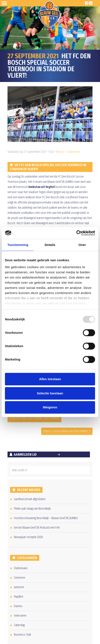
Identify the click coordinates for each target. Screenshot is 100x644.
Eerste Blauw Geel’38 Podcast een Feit (37, 528)
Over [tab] (82, 245)
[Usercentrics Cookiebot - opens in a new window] (76, 233)
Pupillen (19, 597)
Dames (18, 606)
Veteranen (20, 616)
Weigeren (50, 407)
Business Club (23, 635)
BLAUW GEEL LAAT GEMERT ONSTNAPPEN (36, 418)
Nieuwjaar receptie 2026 (28, 537)
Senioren (20, 578)
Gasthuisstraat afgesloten (30, 499)
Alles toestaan (50, 379)
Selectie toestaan (50, 393)
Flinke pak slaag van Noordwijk (32, 509)
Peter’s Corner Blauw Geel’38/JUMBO (66, 431)
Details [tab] (50, 245)
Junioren (19, 587)
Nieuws (60, 152)
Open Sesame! (5, 3)
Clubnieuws (74, 152)
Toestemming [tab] (18, 245)
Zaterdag (19, 625)
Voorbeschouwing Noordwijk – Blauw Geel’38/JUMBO (46, 518)
